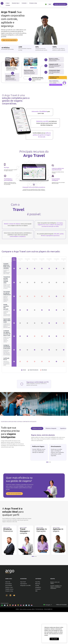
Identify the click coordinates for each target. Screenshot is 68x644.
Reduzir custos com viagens (55, 583)
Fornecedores (9, 584)
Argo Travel (23, 582)
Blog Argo (38, 584)
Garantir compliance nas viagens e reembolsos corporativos (56, 587)
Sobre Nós (8, 582)
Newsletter (38, 589)
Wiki (36, 591)
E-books (37, 585)
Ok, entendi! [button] (54, 639)
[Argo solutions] (2, 3)
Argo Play (38, 582)
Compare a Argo (9, 591)
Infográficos (38, 587)
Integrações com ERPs (25, 585)
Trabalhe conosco (9, 589)
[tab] (37, 428)
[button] (47, 462)
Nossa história (9, 585)
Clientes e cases (9, 587)
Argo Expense (24, 584)
